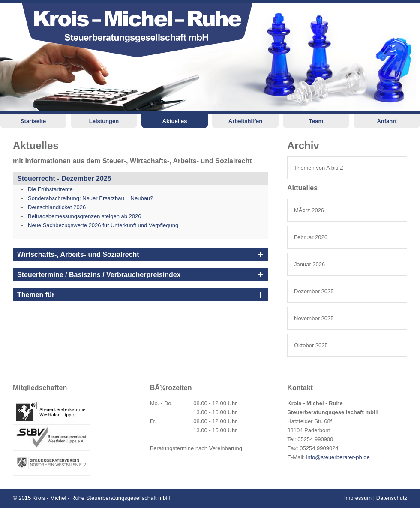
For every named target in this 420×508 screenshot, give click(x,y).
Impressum (358, 498)
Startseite (33, 121)
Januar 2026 (309, 264)
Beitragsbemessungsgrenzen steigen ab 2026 (85, 216)
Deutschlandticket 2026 (57, 207)
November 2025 (314, 318)
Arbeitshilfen (245, 121)
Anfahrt (387, 121)
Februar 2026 (311, 237)
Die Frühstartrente (50, 189)
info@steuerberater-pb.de (338, 457)
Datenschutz (392, 498)
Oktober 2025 (311, 345)
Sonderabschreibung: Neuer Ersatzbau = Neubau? (90, 198)
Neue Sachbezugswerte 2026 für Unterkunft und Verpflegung (103, 225)
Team (316, 121)
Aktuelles (175, 121)
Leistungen (104, 121)
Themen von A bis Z (319, 168)
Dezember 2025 (314, 291)
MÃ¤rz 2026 (309, 210)
